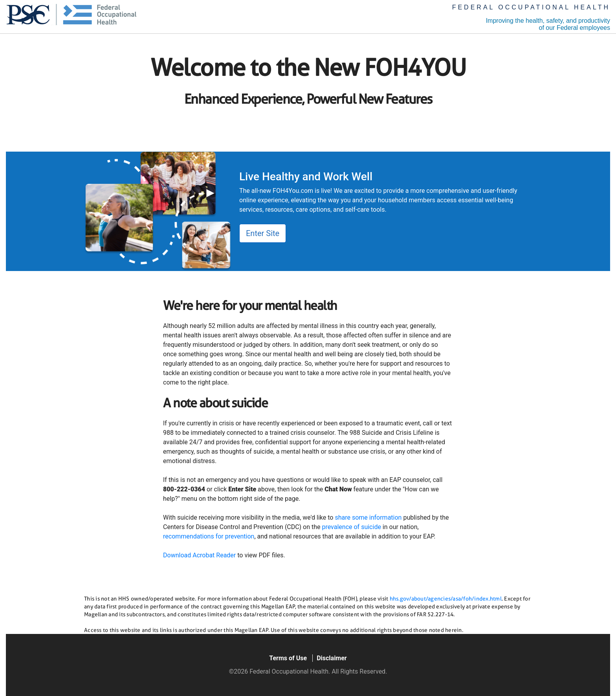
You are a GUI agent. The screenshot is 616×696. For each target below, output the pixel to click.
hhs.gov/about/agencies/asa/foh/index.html (446, 599)
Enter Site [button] (263, 233)
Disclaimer (332, 658)
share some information (368, 517)
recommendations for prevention (209, 536)
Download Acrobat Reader (199, 555)
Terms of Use (288, 658)
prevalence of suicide (351, 527)
